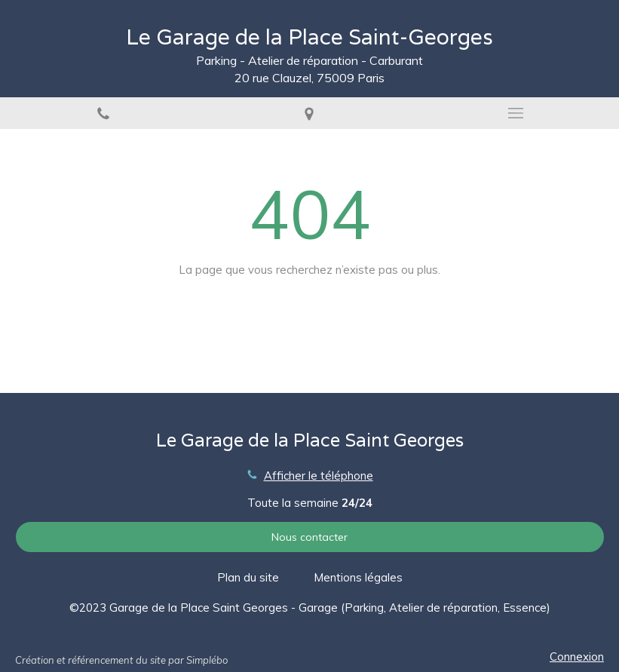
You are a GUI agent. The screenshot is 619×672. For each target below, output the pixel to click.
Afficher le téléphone (319, 476)
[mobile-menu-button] (516, 113)
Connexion (577, 657)
